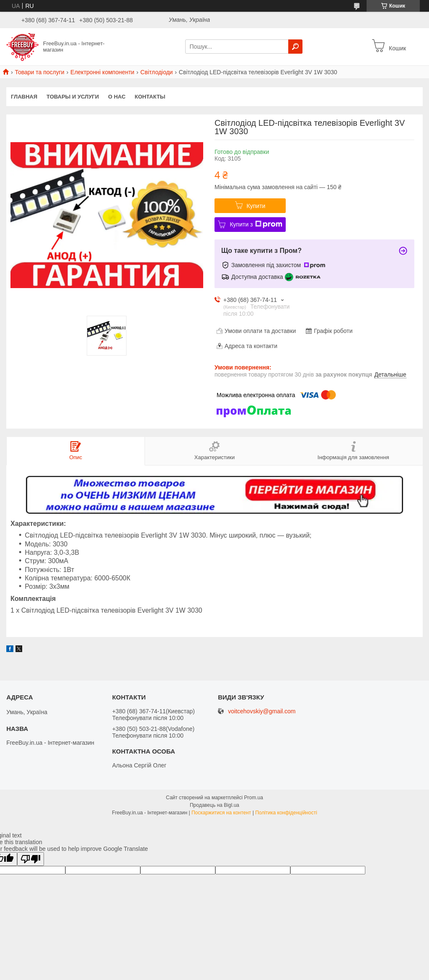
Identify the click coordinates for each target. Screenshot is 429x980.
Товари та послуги (39, 72)
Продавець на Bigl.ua (214, 805)
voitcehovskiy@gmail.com (262, 711)
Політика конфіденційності (286, 813)
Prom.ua (254, 798)
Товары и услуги (73, 97)
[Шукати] (295, 47)
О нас (117, 97)
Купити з (256, 224)
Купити (256, 206)
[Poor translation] (31, 859)
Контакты (150, 97)
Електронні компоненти (102, 72)
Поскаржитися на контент (221, 813)
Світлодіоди (156, 72)
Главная (24, 97)
